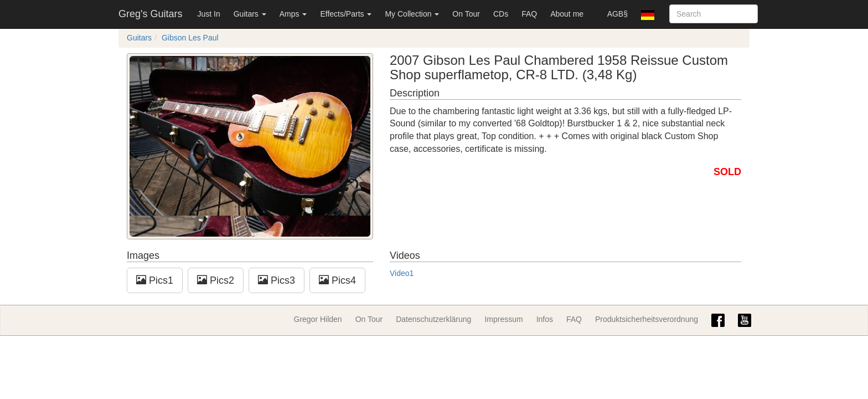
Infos (545, 319)
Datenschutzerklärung (433, 319)
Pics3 (277, 280)
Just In (208, 14)
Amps (293, 14)
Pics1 (155, 280)
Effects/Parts (346, 14)
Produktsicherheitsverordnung (647, 319)
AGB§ (618, 14)
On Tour (466, 14)
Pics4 (337, 280)
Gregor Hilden (318, 319)
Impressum (503, 319)
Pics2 (216, 280)
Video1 (402, 273)
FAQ (529, 14)
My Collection (412, 14)
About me (567, 14)
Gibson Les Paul (190, 38)
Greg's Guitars (150, 14)
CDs (501, 14)
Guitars (250, 14)
